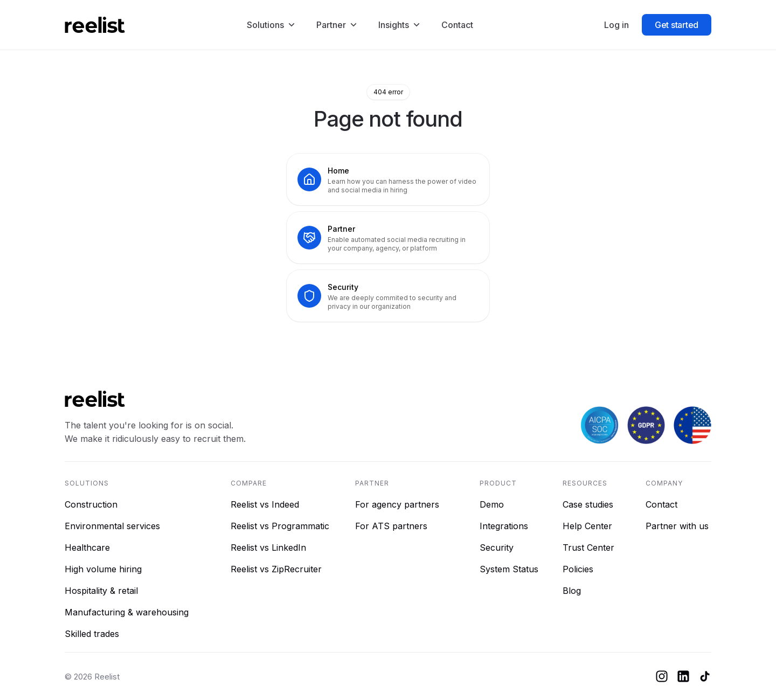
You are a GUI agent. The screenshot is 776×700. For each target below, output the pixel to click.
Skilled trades (92, 634)
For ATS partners (391, 526)
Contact (661, 504)
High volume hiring (103, 569)
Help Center (587, 526)
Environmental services (112, 526)
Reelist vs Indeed (265, 504)
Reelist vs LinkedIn (268, 547)
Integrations (504, 526)
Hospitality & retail (101, 591)
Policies (578, 569)
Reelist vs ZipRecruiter (276, 569)
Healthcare (87, 547)
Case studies (588, 504)
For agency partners (397, 504)
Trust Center (588, 547)
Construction (91, 504)
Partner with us (677, 526)
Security (497, 547)
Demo (492, 504)
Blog (572, 591)
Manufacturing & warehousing (127, 612)
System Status (509, 569)
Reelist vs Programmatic (280, 526)
